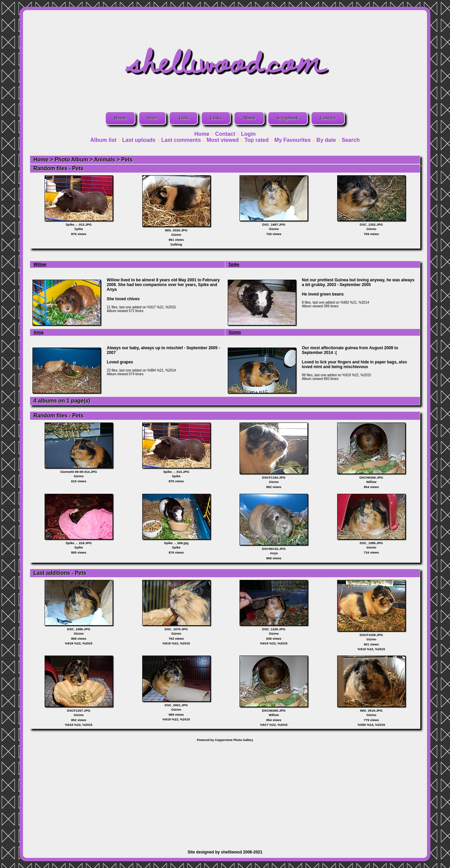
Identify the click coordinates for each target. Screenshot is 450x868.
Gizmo (235, 332)
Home (120, 118)
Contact (328, 118)
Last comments (181, 140)
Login (248, 134)
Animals (104, 160)
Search (351, 140)
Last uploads (139, 140)
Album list (103, 140)
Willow (40, 264)
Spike (234, 264)
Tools (183, 118)
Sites (152, 118)
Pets (127, 160)
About (249, 118)
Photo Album (71, 160)
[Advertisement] (225, 792)
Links (216, 118)
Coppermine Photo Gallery (234, 740)
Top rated (256, 140)
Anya (38, 332)
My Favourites (293, 140)
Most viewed (222, 140)
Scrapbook (288, 118)
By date (326, 140)
